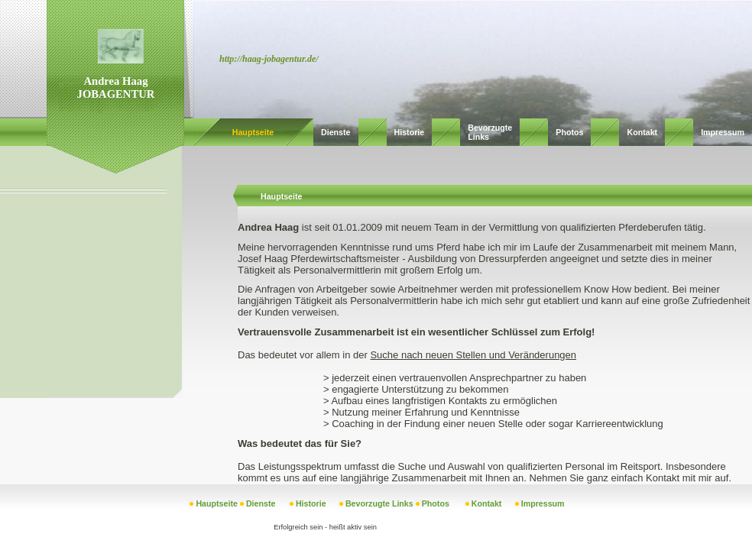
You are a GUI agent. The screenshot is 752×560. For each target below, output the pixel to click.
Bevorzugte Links (379, 503)
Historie (410, 132)
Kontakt (642, 132)
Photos (569, 132)
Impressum (723, 132)
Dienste (336, 132)
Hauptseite (253, 132)
